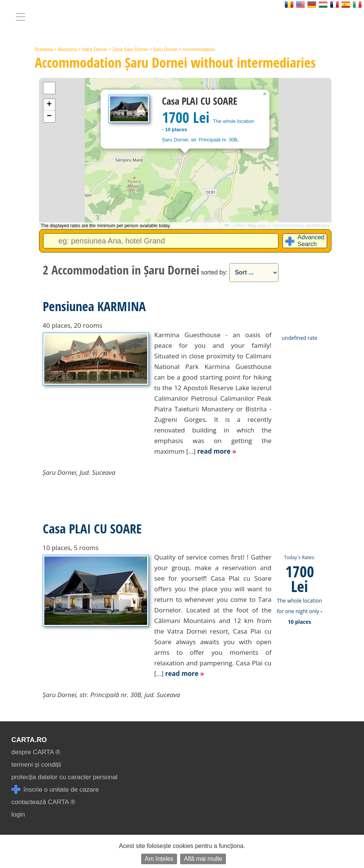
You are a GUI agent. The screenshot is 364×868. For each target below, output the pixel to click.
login (18, 815)
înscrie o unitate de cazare (55, 790)
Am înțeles (159, 859)
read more (217, 451)
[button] (265, 94)
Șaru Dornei (165, 50)
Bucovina (67, 50)
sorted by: (214, 272)
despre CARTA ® (36, 752)
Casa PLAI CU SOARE (92, 529)
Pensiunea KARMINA (94, 306)
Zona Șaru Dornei (130, 50)
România (44, 50)
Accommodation (199, 50)
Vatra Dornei (94, 50)
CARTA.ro (29, 740)
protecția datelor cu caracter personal (65, 777)
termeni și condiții (36, 765)
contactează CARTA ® (43, 802)
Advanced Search (311, 241)
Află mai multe (203, 859)
